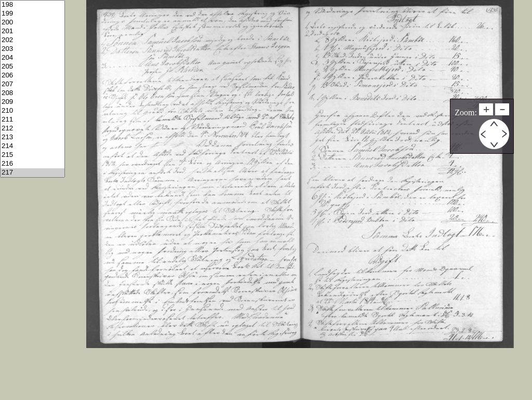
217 (32, 173)
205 (32, 67)
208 (32, 93)
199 (32, 14)
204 (32, 58)
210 (32, 111)
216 (32, 164)
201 (32, 31)
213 (32, 137)
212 (32, 129)
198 (32, 5)
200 (32, 23)
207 (32, 84)
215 (32, 155)
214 (32, 146)
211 (32, 120)
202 (32, 40)
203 (32, 49)
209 (32, 102)
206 (32, 76)
